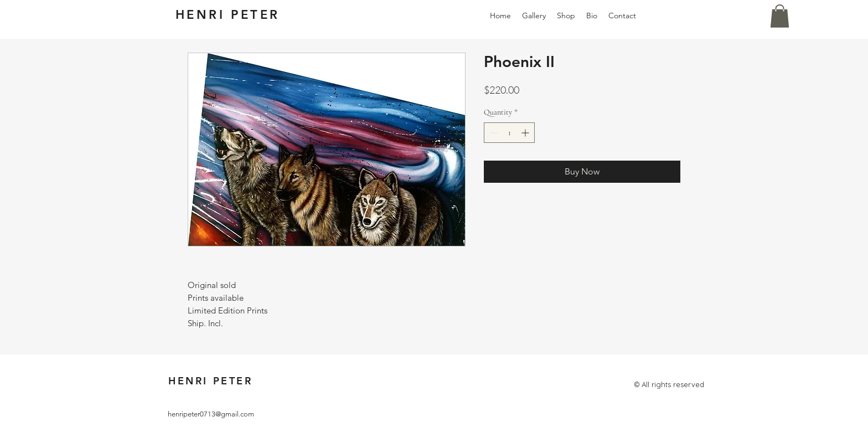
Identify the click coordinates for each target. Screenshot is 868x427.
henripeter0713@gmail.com (211, 414)
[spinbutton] (509, 133)
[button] (780, 16)
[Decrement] (492, 133)
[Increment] (526, 133)
